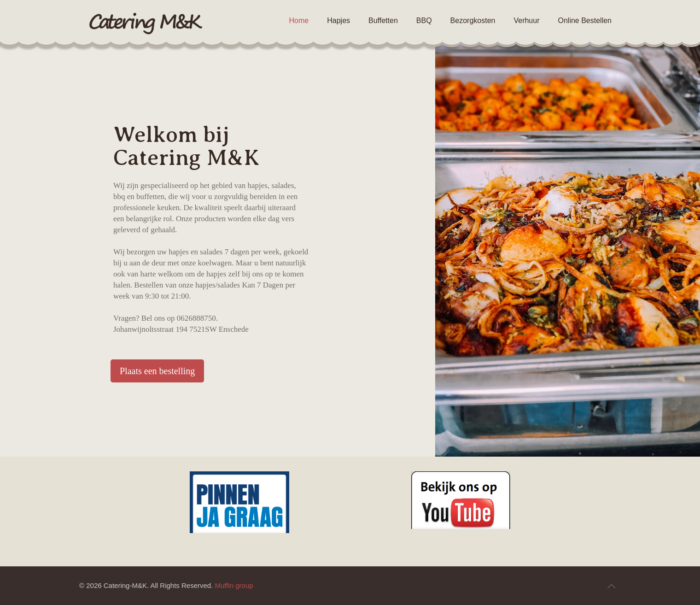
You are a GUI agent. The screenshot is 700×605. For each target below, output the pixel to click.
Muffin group (234, 585)
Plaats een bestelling (157, 371)
